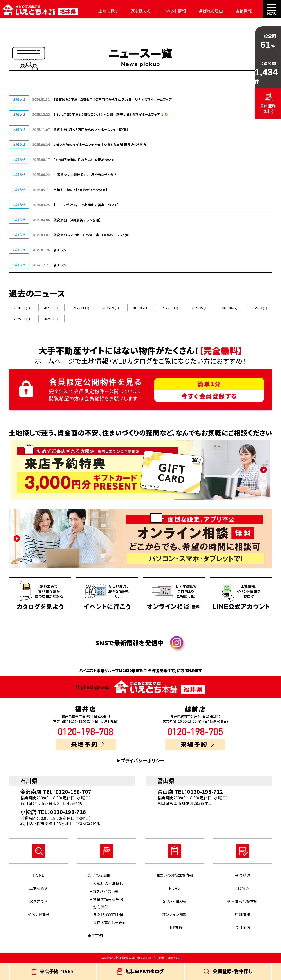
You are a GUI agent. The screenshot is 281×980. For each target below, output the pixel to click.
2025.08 (140, 308)
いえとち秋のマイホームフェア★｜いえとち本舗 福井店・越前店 (100, 145)
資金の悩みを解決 (108, 900)
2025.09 (111, 308)
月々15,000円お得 (108, 915)
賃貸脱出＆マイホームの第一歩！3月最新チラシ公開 (92, 235)
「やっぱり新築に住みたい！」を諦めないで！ (85, 160)
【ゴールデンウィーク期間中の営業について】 (86, 205)
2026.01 (22, 308)
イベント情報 (163, 11)
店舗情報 (226, 11)
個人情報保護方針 (243, 902)
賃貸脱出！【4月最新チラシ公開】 (77, 220)
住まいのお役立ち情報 (175, 876)
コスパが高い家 (106, 892)
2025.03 (259, 308)
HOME (38, 876)
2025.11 (81, 308)
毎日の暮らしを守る (109, 923)
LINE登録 (175, 928)
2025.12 (51, 308)
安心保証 (101, 908)
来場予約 (88, 745)
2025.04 (229, 308)
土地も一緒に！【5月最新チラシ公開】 (81, 190)
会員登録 (243, 876)
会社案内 (252, 11)
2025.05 (200, 308)
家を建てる (132, 11)
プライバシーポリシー (143, 761)
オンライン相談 (174, 915)
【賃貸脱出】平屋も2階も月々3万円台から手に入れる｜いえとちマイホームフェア (113, 99)
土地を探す (102, 11)
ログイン (243, 889)
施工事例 (95, 936)
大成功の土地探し (108, 884)
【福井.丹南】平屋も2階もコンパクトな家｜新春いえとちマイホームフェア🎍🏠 (111, 114)
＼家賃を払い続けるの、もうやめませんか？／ (86, 175)
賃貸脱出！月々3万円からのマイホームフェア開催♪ (91, 130)
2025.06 (170, 308)
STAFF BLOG (175, 902)
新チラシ (60, 250)
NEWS (175, 889)
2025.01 (22, 319)
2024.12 (51, 319)
